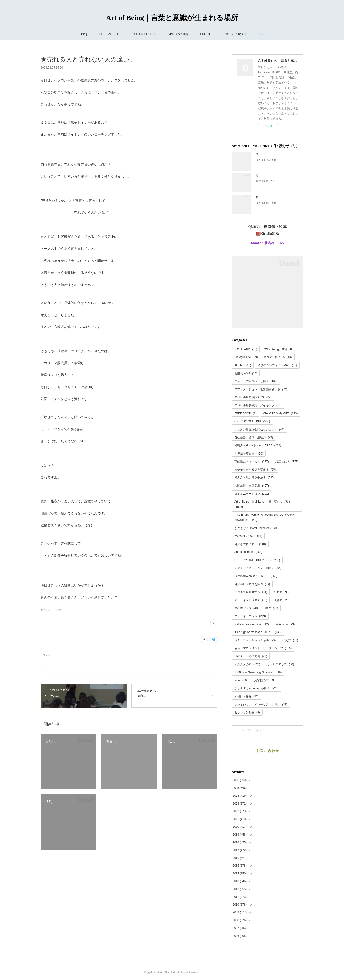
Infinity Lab (286, 624)
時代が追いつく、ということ (274, 197)
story (241, 680)
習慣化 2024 (246, 373)
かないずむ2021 (248, 536)
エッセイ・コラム (250, 616)
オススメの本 (247, 664)
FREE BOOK (245, 413)
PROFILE (206, 34)
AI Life (243, 365)
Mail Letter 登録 (178, 34)
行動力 (282, 592)
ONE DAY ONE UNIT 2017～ (257, 560)
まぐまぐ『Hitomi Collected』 (257, 528)
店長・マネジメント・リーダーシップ (263, 648)
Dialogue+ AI (246, 357)
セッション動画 (247, 712)
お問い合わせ (268, 751)
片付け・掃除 (246, 696)
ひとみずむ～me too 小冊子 (256, 688)
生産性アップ (246, 608)
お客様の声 (265, 680)
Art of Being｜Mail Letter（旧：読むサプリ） (263, 504)
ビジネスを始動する (251, 592)
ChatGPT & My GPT (281, 413)
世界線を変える (249, 454)
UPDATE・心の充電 (251, 656)
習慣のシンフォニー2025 (277, 365)
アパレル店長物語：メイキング (258, 405)
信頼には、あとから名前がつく (276, 154)
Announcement (248, 552)
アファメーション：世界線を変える (261, 389)
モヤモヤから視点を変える (255, 470)
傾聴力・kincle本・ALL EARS (258, 445)
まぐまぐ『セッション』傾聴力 (258, 568)
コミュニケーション (252, 494)
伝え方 (290, 640)
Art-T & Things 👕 (236, 34)
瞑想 (271, 608)
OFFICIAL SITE (109, 34)
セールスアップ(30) (51, 610)
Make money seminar (252, 624)
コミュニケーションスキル (255, 640)
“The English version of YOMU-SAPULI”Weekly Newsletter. (264, 517)
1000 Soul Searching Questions (258, 672)
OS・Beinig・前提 (279, 349)
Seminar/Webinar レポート (256, 576)
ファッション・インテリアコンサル (261, 705)
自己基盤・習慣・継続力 (254, 437)
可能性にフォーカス (252, 461)
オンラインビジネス (251, 600)
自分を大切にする (250, 544)
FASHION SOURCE (144, 34)
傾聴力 (282, 600)
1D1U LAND (246, 349)
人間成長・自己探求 (252, 486)
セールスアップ (280, 664)
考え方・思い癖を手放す (254, 477)
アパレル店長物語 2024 (253, 397)
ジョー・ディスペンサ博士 (256, 381)
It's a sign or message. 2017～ (258, 632)
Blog (84, 34)
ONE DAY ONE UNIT (252, 421)
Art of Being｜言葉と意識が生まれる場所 (172, 18)
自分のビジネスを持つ (252, 584)
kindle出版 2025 (278, 357)
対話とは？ (287, 461)
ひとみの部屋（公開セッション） (259, 429)
